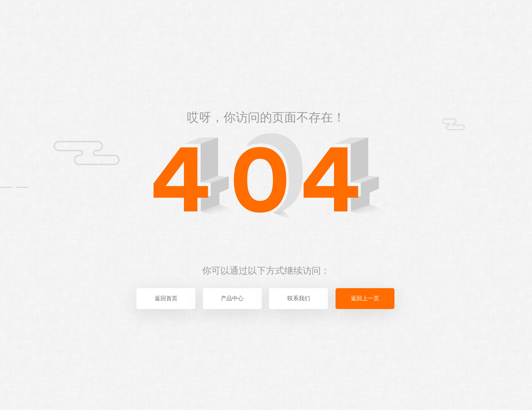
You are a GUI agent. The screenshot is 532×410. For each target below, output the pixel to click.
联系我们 (299, 298)
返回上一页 (365, 298)
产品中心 (232, 298)
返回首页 (166, 298)
